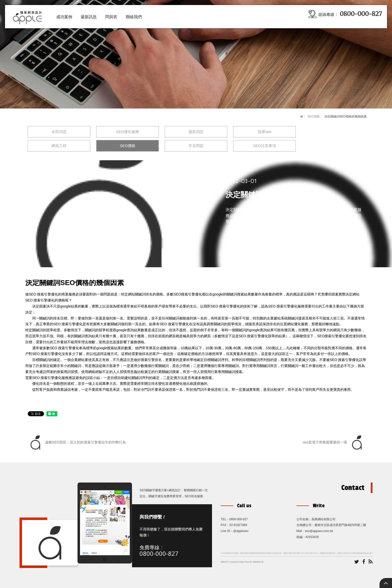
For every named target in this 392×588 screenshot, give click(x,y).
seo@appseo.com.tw (319, 531)
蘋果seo (264, 132)
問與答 (111, 17)
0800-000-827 (159, 553)
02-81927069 (238, 525)
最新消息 (196, 132)
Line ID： (227, 531)
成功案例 (64, 17)
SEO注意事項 (264, 146)
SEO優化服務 (127, 132)
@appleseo (241, 531)
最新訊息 (89, 17)
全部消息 (59, 132)
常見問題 (196, 146)
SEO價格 (313, 116)
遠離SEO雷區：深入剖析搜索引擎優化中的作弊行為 (77, 442)
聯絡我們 (134, 17)
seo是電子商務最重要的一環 (334, 442)
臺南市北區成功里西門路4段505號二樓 (340, 525)
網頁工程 (59, 146)
